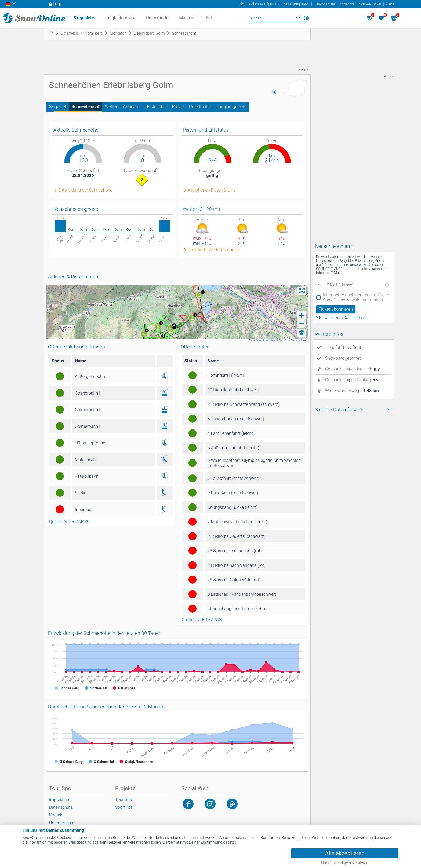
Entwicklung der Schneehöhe (85, 190)
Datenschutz (61, 807)
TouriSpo (124, 799)
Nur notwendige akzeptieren (345, 863)
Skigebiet (58, 107)
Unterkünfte (200, 107)
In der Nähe (306, 18)
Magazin (187, 18)
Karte (390, 4)
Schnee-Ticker (370, 4)
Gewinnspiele (324, 4)
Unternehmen (62, 823)
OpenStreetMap (265, 341)
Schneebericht (86, 107)
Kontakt (56, 815)
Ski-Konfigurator (297, 4)
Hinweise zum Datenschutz (342, 318)
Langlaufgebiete (231, 107)
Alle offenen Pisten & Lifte (212, 190)
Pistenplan (157, 107)
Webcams (132, 107)
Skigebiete (84, 18)
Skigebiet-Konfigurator (262, 4)
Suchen (299, 18)
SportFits (124, 807)
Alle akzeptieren (345, 853)
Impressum (60, 799)
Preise (178, 107)
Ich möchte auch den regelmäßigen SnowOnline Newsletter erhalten (356, 297)
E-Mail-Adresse (340, 285)
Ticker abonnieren (336, 309)
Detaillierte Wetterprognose (213, 250)
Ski (209, 18)
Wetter (111, 107)
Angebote (347, 4)
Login (58, 4)
